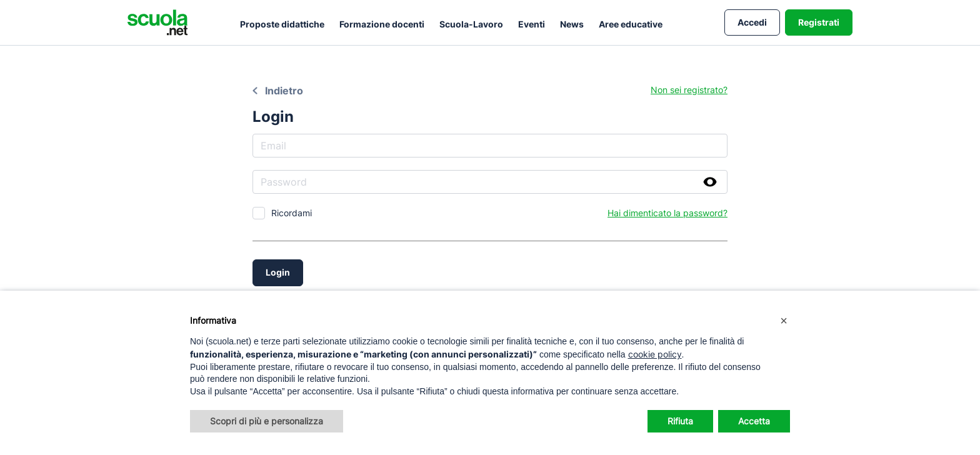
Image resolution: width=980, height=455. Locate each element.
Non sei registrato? (689, 90)
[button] (784, 321)
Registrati (819, 22)
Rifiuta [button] (680, 421)
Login (278, 272)
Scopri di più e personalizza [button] (267, 421)
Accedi (752, 22)
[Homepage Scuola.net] (157, 22)
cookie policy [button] (655, 354)
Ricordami (292, 213)
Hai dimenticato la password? (667, 213)
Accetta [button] (754, 421)
